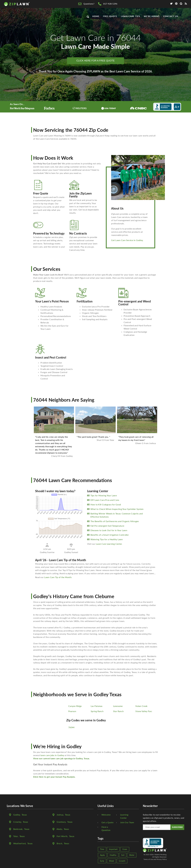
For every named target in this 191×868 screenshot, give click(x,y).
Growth (122, 861)
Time (102, 849)
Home (96, 16)
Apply (102, 855)
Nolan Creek (141, 706)
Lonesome (118, 706)
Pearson (72, 711)
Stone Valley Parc (144, 711)
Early (102, 861)
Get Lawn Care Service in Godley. (127, 240)
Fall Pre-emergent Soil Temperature (107, 526)
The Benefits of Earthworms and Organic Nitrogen (115, 521)
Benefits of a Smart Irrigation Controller (110, 535)
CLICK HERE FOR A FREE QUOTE (95, 61)
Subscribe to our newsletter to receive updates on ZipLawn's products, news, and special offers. (163, 818)
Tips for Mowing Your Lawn (104, 495)
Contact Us (171, 16)
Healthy (113, 855)
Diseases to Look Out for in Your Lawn (109, 530)
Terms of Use (148, 859)
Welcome (106, 815)
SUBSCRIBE (177, 827)
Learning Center (124, 816)
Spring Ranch (97, 711)
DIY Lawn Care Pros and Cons (105, 500)
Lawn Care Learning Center (109, 544)
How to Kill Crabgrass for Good (106, 504)
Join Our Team (127, 822)
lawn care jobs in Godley (52, 755)
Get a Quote (107, 822)
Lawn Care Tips (130, 16)
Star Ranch (118, 711)
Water (132, 855)
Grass (125, 849)
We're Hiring (152, 16)
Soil (123, 855)
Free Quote (110, 16)
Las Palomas (97, 706)
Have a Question (106, 828)
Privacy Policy (162, 859)
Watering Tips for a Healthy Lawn (107, 539)
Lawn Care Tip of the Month (58, 577)
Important (113, 849)
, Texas (20, 815)
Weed (111, 861)
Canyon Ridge (75, 706)
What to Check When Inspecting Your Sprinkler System (117, 509)
